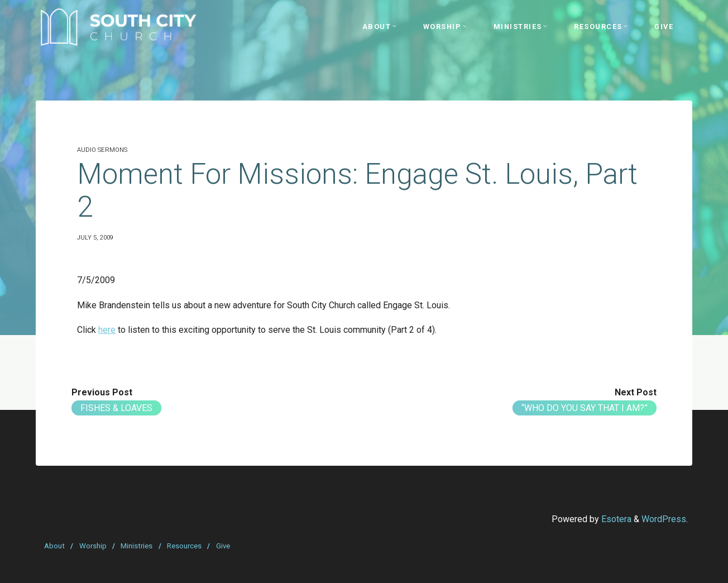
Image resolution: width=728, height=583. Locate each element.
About (54, 546)
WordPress (664, 519)
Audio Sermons (102, 150)
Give (223, 546)
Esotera (615, 519)
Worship (93, 546)
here (107, 330)
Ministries (136, 546)
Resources (184, 546)
